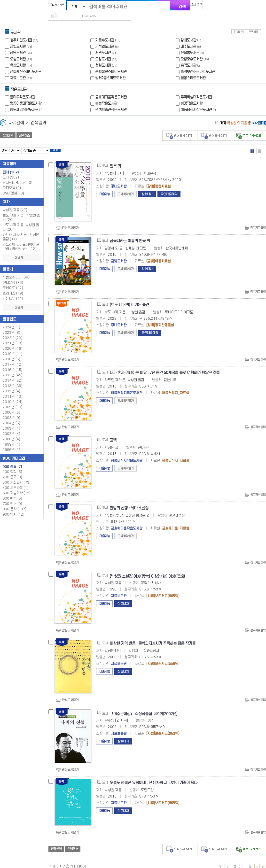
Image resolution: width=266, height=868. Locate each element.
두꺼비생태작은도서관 (196, 89)
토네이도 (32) (13, 282)
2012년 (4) (11, 385)
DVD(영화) (13, 187)
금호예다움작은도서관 (113, 89)
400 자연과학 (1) (16, 482)
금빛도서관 (18, 39)
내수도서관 (188, 39)
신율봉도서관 (190, 45)
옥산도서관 (18, 58)
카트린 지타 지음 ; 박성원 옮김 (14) (21, 231)
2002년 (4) (11, 428)
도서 (11, 171)
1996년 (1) (11, 444)
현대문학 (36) (13, 276)
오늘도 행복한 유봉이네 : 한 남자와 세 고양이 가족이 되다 (154, 776)
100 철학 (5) (12, 466)
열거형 (252, 143)
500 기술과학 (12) (17, 487)
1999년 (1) (11, 438)
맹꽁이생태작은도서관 (26, 96)
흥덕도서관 (188, 58)
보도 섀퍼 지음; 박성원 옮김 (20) (21, 221)
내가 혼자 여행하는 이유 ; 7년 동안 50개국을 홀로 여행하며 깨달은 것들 (165, 366)
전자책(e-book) (17, 176)
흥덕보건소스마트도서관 (198, 64)
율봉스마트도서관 (193, 70)
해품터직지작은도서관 (199, 102)
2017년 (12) (12, 358)
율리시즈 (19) (13, 287)
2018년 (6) (11, 353)
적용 (59, 143)
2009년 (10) (12, 401)
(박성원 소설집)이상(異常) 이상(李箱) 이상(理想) (147, 570)
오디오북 (12, 182)
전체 (11, 166)
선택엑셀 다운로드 (249, 128)
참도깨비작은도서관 (27, 102)
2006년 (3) (11, 406)
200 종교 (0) (12, 471)
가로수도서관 (105, 32)
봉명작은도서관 (192, 96)
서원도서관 (103, 45)
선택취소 (24, 128)
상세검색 (198, 6)
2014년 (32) (12, 374)
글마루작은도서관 (23, 89)
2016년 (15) (12, 364)
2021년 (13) (12, 337)
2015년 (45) (12, 369)
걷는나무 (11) (13, 292)
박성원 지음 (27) (15, 204)
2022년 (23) (12, 332)
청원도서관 (103, 58)
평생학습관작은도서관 (111, 102)
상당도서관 (18, 45)
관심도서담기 (70, 221)
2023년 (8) (11, 326)
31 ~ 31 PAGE (263, 860)
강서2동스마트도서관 (110, 70)
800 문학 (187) (15, 503)
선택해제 (253, 24)
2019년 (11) (12, 348)
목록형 (259, 143)
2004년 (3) (11, 417)
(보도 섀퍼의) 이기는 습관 (129, 298)
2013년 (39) (12, 380)
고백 (113, 434)
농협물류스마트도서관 (111, 64)
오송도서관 (18, 51)
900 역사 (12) (13, 508)
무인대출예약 (169, 188)
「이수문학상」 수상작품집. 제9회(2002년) (144, 708)
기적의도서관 (105, 39)
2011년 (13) (12, 390)
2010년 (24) (12, 396)
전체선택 (239, 24)
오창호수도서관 (192, 51)
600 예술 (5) (12, 492)
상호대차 (147, 188)
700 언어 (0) (12, 498)
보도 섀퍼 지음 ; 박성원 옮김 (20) (21, 211)
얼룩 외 (115, 160)
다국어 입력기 (215, 6)
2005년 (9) (11, 412)
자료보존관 (18, 70)
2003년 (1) (11, 422)
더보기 (22, 251)
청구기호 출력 (258, 221)
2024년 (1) (11, 321)
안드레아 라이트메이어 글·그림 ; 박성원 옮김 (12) (22, 240)
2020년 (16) (12, 342)
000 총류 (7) (12, 460)
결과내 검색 (54, 5)
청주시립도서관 (21, 32)
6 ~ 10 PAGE (257, 860)
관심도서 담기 (179, 128)
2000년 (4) (11, 433)
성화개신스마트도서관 (26, 64)
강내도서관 (188, 32)
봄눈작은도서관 (106, 96)
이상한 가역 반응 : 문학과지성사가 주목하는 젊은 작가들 (153, 637)
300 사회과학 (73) (17, 476)
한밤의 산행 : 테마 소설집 (129, 502)
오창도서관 (103, 51)
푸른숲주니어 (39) (16, 271)
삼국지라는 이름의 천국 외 (130, 235)
